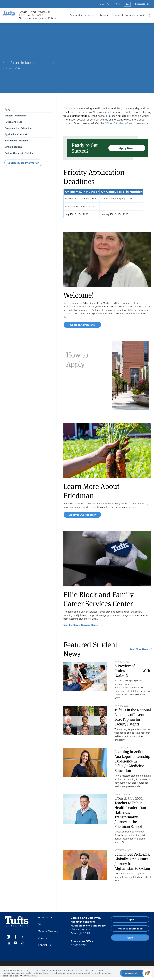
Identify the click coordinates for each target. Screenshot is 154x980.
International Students (16, 141)
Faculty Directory (48, 931)
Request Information (15, 116)
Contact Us (44, 945)
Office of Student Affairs (119, 123)
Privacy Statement (28, 976)
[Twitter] (23, 937)
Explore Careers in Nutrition (19, 153)
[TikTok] (23, 943)
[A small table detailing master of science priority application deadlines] (107, 204)
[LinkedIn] (8, 943)
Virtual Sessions (13, 147)
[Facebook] (15, 937)
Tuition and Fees (13, 122)
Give (127, 4)
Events (110, 4)
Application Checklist (16, 134)
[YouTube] (15, 943)
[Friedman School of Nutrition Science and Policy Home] (32, 15)
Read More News (139, 649)
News (101, 4)
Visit (41, 924)
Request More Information (23, 163)
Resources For (142, 4)
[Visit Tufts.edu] (17, 921)
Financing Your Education (18, 128)
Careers (43, 938)
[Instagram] (8, 937)
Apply (118, 4)
